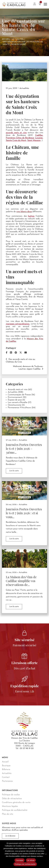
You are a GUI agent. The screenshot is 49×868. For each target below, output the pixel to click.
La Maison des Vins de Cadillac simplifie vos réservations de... (21, 581)
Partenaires (7, 781)
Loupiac (39, 138)
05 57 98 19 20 (27, 748)
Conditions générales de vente (16, 802)
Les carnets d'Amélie (18, 402)
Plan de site (8, 814)
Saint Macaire (34, 140)
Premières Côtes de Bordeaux (20, 138)
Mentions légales (10, 806)
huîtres (31, 216)
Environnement (15, 397)
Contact (6, 777)
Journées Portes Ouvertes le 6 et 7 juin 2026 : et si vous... (24, 513)
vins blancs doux (24, 212)
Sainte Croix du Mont (16, 140)
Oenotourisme (15, 405)
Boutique (6, 766)
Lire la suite (14, 471)
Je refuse (31, 860)
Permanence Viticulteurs (19, 408)
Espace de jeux (15, 400)
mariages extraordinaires (18, 324)
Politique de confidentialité (15, 810)
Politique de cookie (11, 795)
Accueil (6, 39)
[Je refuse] (46, 854)
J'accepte (20, 860)
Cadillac (39, 135)
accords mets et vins (16, 133)
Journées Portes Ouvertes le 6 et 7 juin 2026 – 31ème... (24, 448)
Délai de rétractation (12, 799)
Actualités (18, 39)
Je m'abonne (10, 836)
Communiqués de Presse (19, 395)
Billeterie (6, 770)
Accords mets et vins (18, 390)
